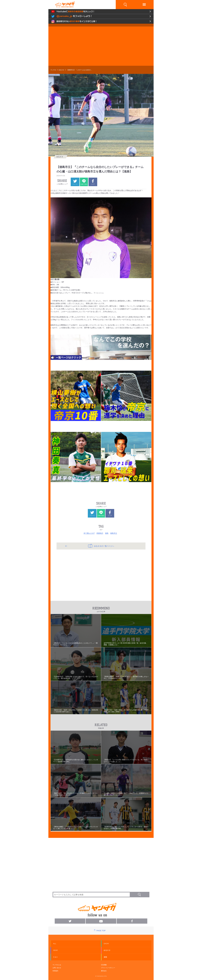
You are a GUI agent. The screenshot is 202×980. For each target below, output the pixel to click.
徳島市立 (114, 533)
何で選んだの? (89, 533)
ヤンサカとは (57, 965)
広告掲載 (104, 965)
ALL (55, 944)
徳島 (107, 533)
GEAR (55, 950)
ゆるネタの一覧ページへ (101, 546)
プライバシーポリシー (108, 968)
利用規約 (55, 971)
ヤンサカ (53, 70)
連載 (105, 957)
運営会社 (104, 971)
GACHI (106, 944)
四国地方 (100, 533)
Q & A (55, 957)
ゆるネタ (61, 70)
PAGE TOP (101, 931)
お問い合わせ (57, 968)
